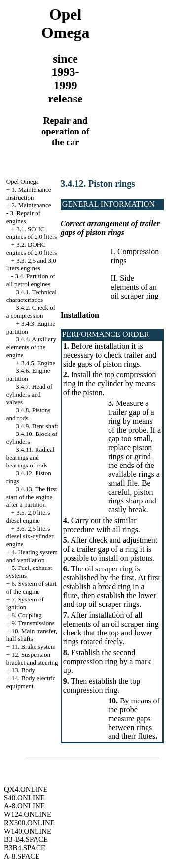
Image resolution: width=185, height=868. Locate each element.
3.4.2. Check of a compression (31, 312)
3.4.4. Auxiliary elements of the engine (31, 347)
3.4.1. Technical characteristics (32, 296)
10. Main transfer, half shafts (32, 635)
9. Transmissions (33, 623)
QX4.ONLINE (26, 789)
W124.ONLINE (28, 814)
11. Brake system (33, 647)
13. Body (23, 670)
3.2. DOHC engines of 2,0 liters (32, 249)
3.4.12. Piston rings (98, 184)
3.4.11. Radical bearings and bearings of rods (31, 457)
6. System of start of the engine (32, 587)
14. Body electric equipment (31, 682)
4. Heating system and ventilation (32, 556)
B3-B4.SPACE (26, 839)
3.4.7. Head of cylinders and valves (30, 394)
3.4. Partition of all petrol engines (31, 280)
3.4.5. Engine (38, 363)
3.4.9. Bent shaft (37, 426)
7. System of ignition (25, 603)
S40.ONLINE (24, 798)
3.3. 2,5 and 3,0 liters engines (31, 264)
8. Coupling (26, 615)
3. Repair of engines (23, 217)
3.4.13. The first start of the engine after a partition (32, 497)
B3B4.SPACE (25, 848)
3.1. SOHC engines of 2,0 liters (32, 233)
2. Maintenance (31, 205)
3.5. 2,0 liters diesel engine (28, 517)
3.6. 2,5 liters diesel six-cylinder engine (30, 536)
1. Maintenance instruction (29, 193)
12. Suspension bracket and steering (32, 658)
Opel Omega (23, 182)
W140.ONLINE (28, 831)
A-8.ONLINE (24, 806)
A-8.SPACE (22, 856)
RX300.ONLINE (29, 823)
